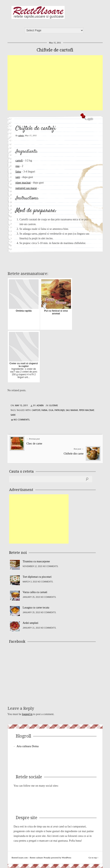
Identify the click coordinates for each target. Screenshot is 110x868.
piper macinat (23, 183)
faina (18, 172)
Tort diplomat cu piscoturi (37, 577)
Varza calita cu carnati (35, 592)
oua (17, 166)
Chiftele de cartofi (55, 50)
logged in (27, 714)
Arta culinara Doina (28, 746)
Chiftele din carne (74, 454)
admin (21, 135)
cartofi (19, 161)
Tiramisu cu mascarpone (36, 561)
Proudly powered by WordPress (57, 858)
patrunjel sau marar (26, 188)
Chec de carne (34, 444)
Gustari (53, 406)
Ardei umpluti (30, 623)
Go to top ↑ (94, 858)
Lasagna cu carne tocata (36, 608)
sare (18, 177)
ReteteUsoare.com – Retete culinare (38, 12)
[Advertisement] (59, 83)
